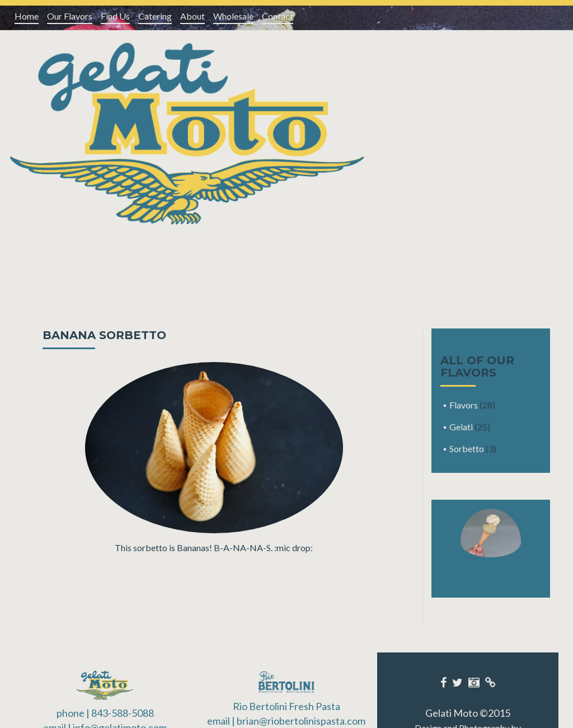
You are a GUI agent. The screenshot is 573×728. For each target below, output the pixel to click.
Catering (155, 16)
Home (27, 16)
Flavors (464, 405)
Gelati (461, 427)
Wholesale (233, 16)
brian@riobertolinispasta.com (301, 721)
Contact (278, 16)
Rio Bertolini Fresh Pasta (286, 706)
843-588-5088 (123, 713)
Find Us (115, 16)
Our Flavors (70, 16)
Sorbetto (467, 448)
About (192, 16)
